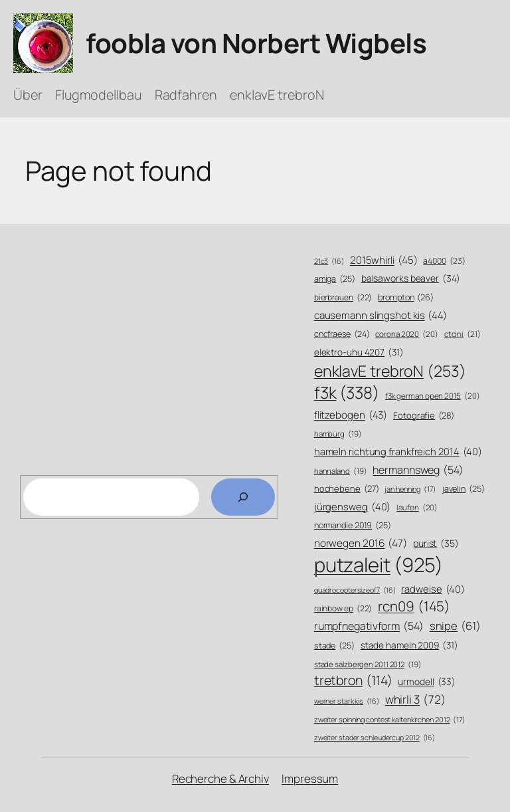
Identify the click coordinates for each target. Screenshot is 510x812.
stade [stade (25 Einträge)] (334, 646)
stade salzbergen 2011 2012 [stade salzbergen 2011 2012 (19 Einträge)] (368, 664)
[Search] (243, 497)
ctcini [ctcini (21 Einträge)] (463, 335)
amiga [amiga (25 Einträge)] (335, 279)
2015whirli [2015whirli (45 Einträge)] (384, 260)
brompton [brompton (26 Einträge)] (406, 298)
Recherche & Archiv (220, 778)
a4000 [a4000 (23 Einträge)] (444, 261)
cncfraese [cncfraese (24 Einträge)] (342, 334)
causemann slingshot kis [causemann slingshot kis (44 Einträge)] (381, 315)
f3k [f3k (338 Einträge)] (347, 393)
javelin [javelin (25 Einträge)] (464, 489)
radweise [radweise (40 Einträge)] (433, 589)
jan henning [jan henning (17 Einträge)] (410, 489)
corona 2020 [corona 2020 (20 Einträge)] (407, 334)
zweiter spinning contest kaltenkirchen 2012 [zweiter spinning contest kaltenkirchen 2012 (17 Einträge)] (390, 719)
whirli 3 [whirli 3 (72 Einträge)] (415, 699)
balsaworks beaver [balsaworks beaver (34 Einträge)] (411, 278)
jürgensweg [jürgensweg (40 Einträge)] (353, 507)
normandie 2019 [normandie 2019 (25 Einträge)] (353, 526)
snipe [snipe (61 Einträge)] (455, 626)
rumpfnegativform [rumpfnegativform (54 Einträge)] (369, 626)
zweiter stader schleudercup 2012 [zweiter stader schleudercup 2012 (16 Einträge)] (375, 738)
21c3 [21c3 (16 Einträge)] (329, 261)
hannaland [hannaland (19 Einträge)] (341, 471)
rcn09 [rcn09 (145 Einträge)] (414, 606)
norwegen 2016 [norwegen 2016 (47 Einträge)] (361, 544)
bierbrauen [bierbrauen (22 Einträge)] (343, 298)
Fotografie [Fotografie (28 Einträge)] (424, 415)
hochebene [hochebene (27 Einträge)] (347, 488)
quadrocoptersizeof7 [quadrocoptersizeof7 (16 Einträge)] (355, 590)
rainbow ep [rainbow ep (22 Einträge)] (343, 609)
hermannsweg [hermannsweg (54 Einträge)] (418, 470)
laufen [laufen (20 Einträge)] (417, 508)
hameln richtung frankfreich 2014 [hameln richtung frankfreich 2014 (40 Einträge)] (398, 452)
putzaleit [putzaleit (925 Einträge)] (379, 565)
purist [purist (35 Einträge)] (436, 544)
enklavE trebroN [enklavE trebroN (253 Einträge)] (390, 371)
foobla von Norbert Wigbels (256, 43)
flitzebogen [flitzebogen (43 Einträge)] (351, 415)
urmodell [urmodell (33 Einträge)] (427, 681)
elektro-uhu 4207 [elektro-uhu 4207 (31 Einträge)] (359, 352)
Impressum (310, 778)
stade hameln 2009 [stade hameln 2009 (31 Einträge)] (409, 645)
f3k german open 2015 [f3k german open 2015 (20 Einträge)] (433, 396)
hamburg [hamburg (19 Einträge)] (338, 434)
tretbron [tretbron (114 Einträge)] (353, 680)
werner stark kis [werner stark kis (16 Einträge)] (347, 701)
